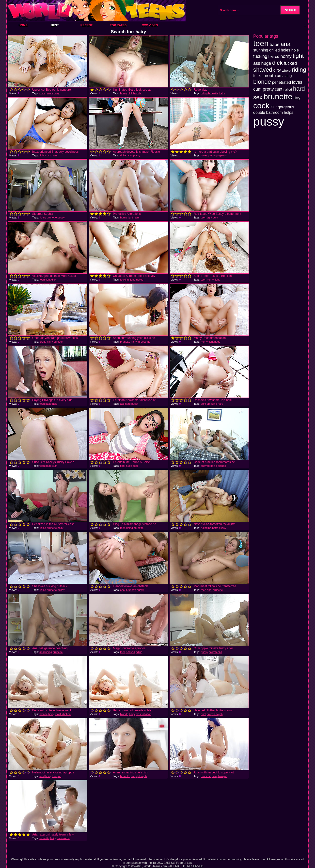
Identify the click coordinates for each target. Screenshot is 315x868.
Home (23, 25)
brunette (213, 93)
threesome (144, 342)
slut (130, 155)
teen (203, 217)
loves (204, 155)
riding (204, 93)
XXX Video (150, 25)
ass (122, 404)
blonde (137, 93)
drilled (124, 155)
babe (48, 404)
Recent (87, 25)
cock (42, 93)
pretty (211, 155)
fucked (139, 280)
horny (124, 93)
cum (215, 217)
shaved (205, 466)
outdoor (58, 342)
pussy (49, 93)
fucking (124, 280)
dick (130, 93)
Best (55, 25)
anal (123, 590)
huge (217, 342)
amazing (212, 404)
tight (42, 155)
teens (219, 652)
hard (128, 404)
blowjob (218, 714)
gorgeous (221, 155)
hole (55, 404)
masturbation (63, 714)
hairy (57, 93)
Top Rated (118, 25)
